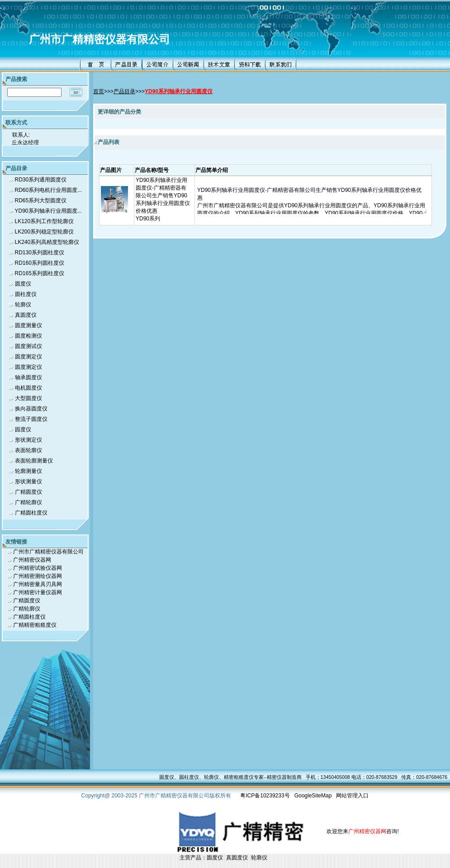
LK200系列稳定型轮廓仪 (45, 232)
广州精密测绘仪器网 (38, 576)
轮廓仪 (23, 305)
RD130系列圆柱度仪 (40, 253)
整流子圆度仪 (31, 419)
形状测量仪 (28, 482)
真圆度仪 (26, 315)
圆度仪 (23, 284)
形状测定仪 (28, 440)
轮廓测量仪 (28, 471)
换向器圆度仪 (31, 409)
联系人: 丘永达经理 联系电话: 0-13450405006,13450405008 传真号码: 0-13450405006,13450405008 (54, 138)
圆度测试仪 (28, 346)
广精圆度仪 (28, 492)
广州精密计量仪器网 (38, 592)
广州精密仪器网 (32, 560)
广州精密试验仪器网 (38, 568)
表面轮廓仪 (28, 450)
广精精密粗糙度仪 (35, 625)
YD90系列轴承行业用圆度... (48, 211)
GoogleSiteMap (313, 796)
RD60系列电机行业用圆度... (49, 190)
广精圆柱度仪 (31, 513)
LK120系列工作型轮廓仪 (45, 221)
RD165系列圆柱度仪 (40, 273)
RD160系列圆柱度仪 (40, 263)
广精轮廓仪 (28, 502)
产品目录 (124, 91)
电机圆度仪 (28, 388)
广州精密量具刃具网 (38, 584)
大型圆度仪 (28, 398)
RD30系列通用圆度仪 (41, 180)
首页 (99, 91)
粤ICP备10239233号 (265, 796)
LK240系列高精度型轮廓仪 (47, 242)
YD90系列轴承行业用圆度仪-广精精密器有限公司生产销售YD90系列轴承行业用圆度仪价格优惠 (163, 196)
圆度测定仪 (28, 357)
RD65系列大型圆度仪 (41, 200)
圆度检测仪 (28, 336)
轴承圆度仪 (28, 377)
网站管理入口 (352, 796)
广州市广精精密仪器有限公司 (99, 39)
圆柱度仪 (26, 294)
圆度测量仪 (28, 325)
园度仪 (23, 429)
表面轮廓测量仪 (34, 461)
